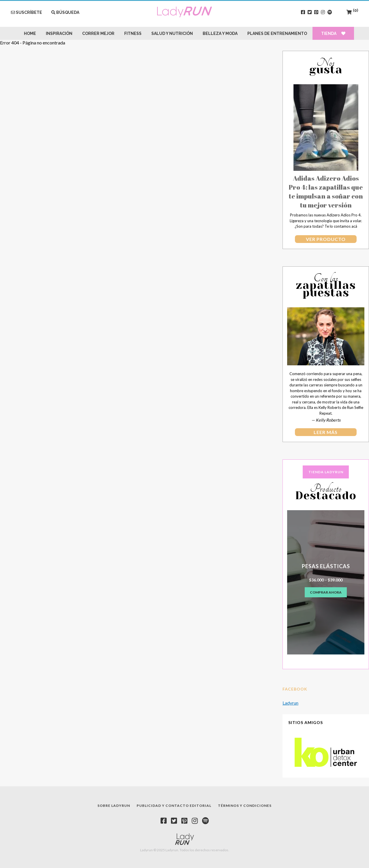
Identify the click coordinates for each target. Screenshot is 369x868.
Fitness (133, 33)
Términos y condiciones (245, 806)
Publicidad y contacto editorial (174, 806)
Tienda (333, 33)
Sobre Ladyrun (114, 806)
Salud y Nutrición (172, 33)
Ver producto (326, 239)
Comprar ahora (326, 592)
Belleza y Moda (220, 33)
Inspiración (59, 33)
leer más (326, 432)
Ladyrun (290, 703)
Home (30, 33)
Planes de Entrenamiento (277, 33)
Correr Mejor (98, 33)
